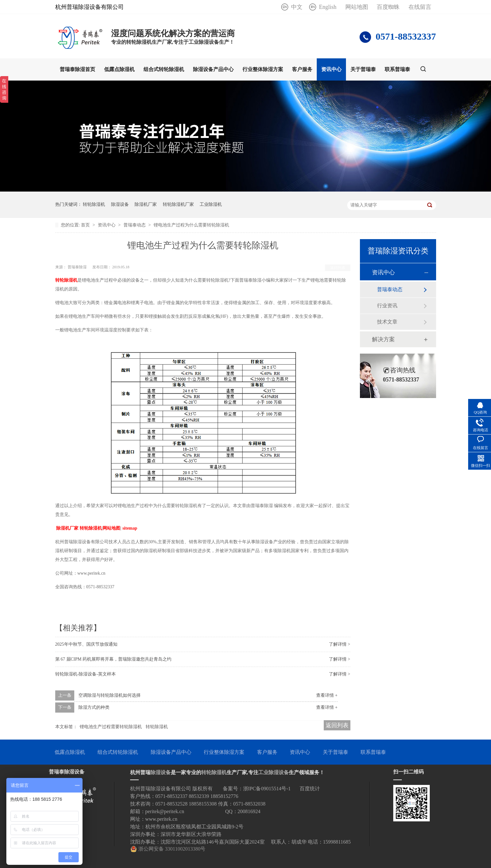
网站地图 (357, 7)
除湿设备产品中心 (213, 69)
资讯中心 (331, 69)
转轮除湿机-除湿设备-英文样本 (86, 674)
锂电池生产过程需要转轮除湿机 (111, 727)
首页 (86, 225)
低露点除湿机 (119, 69)
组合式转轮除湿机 (164, 69)
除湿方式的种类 (94, 707)
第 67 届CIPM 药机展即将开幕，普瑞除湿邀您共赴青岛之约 (113, 659)
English (328, 7)
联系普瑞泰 (397, 69)
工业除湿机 (211, 204)
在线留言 (420, 7)
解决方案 (383, 339)
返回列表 (338, 268)
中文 (297, 7)
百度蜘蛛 (388, 7)
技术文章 (387, 322)
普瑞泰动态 (135, 225)
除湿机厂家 (146, 204)
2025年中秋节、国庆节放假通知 (86, 644)
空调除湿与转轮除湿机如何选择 (109, 695)
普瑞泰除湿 (78, 267)
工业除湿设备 (274, 772)
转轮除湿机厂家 (178, 204)
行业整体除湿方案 (263, 69)
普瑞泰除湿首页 (77, 69)
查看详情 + (327, 695)
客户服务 (302, 69)
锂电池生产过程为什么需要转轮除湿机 (191, 225)
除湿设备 (120, 204)
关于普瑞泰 (363, 69)
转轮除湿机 (94, 204)
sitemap (130, 528)
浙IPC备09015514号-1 (267, 789)
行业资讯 (387, 306)
